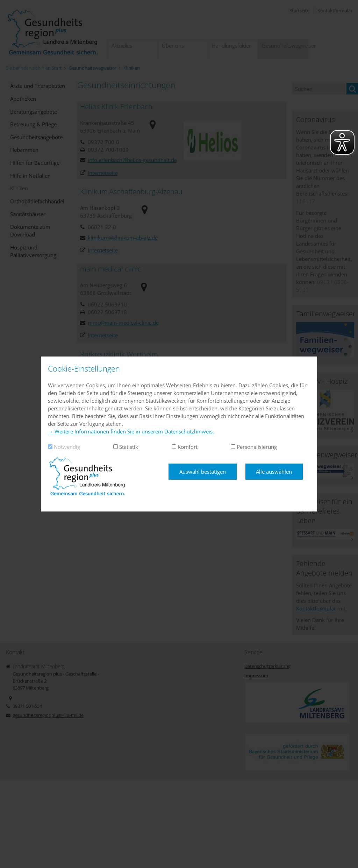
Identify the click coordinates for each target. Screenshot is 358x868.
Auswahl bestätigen (203, 472)
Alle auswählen (274, 472)
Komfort (188, 447)
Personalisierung (257, 447)
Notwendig (67, 447)
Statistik (129, 447)
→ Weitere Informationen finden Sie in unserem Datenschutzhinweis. (131, 431)
